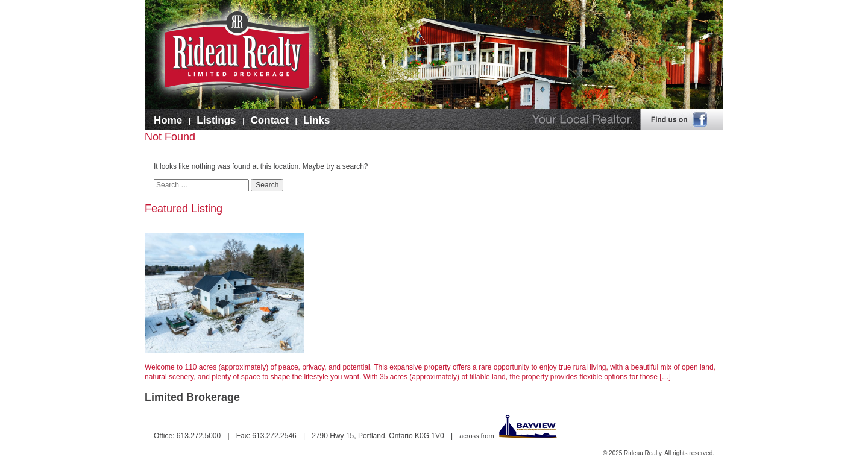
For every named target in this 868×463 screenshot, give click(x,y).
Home (168, 120)
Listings (216, 120)
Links (316, 120)
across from (509, 436)
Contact (270, 120)
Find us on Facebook (682, 121)
